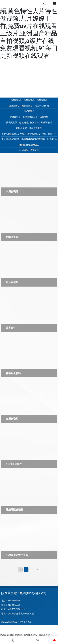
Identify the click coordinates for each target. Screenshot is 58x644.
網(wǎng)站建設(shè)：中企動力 (14, 622)
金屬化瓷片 (12, 419)
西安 (30, 622)
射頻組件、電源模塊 (29, 150)
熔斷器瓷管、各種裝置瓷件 (29, 128)
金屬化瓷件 (12, 191)
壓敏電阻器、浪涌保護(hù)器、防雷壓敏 (29, 117)
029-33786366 (14, 601)
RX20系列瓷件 (14, 464)
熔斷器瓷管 (12, 237)
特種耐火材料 (13, 373)
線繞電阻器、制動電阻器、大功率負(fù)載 (29, 106)
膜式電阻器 (29, 111)
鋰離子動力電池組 (29, 145)
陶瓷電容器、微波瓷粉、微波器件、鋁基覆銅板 (29, 123)
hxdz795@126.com (16, 609)
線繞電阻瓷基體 (15, 510)
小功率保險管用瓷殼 (17, 555)
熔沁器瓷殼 (12, 282)
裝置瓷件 (11, 328)
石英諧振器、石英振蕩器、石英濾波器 (29, 100)
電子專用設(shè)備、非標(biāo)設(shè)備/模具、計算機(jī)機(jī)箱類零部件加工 (29, 140)
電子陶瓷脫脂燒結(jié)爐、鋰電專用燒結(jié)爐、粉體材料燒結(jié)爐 (29, 135)
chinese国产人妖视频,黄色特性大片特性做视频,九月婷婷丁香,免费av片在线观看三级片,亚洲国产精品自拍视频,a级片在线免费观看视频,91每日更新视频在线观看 (29, 30)
